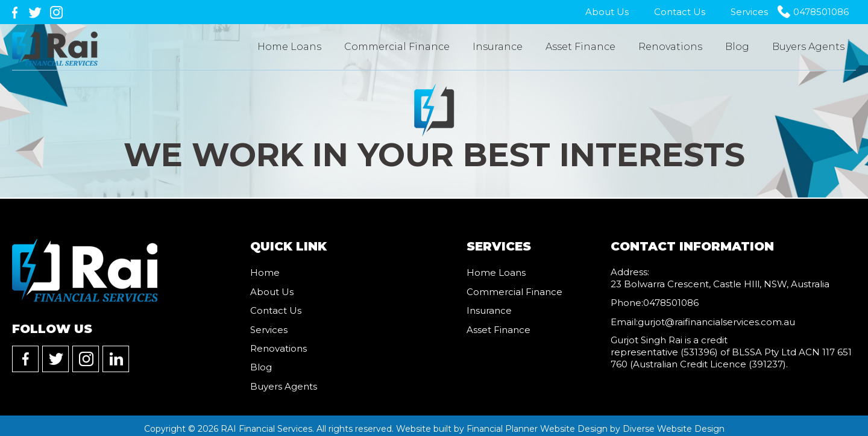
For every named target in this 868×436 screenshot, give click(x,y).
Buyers (808, 47)
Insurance (498, 47)
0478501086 (821, 12)
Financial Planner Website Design (537, 423)
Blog (737, 47)
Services (749, 12)
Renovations (670, 47)
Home (289, 47)
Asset (580, 47)
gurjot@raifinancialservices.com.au (716, 320)
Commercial (397, 47)
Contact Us (680, 12)
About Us (607, 12)
